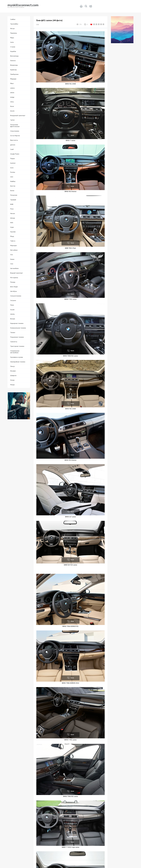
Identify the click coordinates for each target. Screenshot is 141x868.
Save (72, 79)
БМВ (38, 25)
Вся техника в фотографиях (23, 6)
